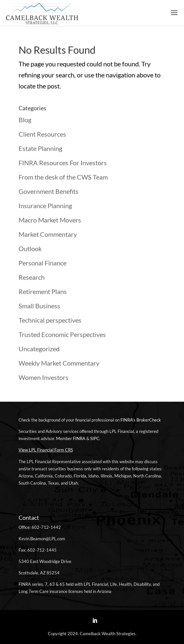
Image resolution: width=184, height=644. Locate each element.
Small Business (39, 306)
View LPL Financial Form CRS (46, 450)
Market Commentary (48, 234)
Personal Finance (42, 263)
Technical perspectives (50, 320)
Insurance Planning (45, 206)
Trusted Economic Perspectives (62, 334)
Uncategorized (39, 349)
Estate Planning (40, 148)
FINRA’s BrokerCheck (141, 420)
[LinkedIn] (95, 621)
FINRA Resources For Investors (63, 163)
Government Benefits (49, 191)
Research (32, 277)
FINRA (79, 438)
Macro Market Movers (50, 220)
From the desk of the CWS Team (63, 177)
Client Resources (42, 134)
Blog (25, 120)
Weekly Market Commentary (59, 363)
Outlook (30, 248)
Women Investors (43, 377)
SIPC (95, 438)
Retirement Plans (43, 291)
